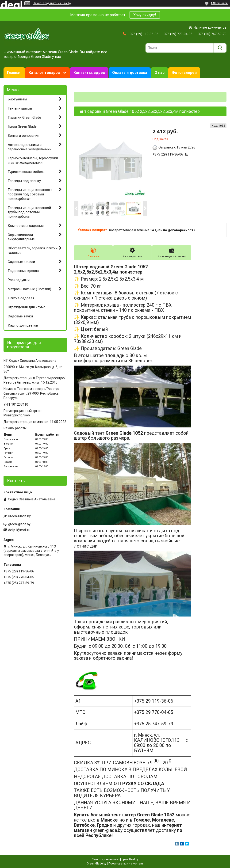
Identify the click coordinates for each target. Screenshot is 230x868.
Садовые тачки (20, 316)
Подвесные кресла (23, 271)
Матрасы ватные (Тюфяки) (29, 289)
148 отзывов (219, 3)
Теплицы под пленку (24, 181)
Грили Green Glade (22, 126)
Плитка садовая (21, 298)
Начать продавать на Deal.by (52, 3)
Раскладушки (19, 280)
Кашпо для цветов (23, 325)
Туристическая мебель (26, 172)
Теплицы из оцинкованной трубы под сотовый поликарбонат (29, 212)
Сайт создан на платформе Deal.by (115, 859)
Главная (14, 73)
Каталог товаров (44, 73)
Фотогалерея (184, 73)
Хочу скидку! (145, 15)
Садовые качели (21, 262)
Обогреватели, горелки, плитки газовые (33, 250)
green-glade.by (19, 524)
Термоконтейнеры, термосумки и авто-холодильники (33, 160)
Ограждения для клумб (27, 307)
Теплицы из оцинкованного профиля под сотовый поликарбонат (30, 194)
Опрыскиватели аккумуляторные (21, 237)
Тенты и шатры (20, 108)
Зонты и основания (23, 136)
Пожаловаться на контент (126, 864)
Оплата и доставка (130, 73)
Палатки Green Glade (24, 118)
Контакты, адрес (89, 73)
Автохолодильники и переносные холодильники (30, 147)
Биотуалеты (17, 99)
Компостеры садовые (26, 226)
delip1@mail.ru (19, 530)
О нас (159, 73)
